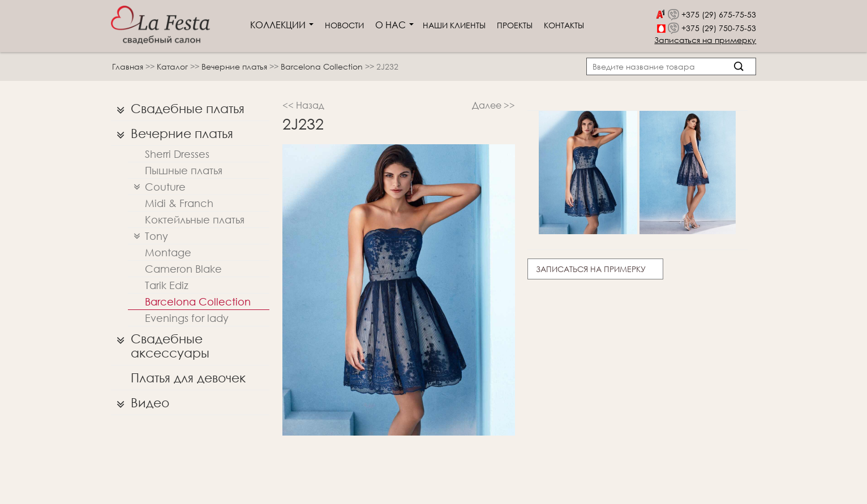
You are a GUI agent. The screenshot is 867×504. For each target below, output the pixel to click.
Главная (128, 66)
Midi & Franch (179, 203)
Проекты (515, 25)
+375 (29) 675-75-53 (719, 14)
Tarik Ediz (167, 285)
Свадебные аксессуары (160, 343)
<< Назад (303, 105)
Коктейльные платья (195, 219)
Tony (148, 236)
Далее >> (493, 105)
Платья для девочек (188, 378)
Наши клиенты (454, 25)
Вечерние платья (235, 66)
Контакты (564, 25)
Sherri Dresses (177, 154)
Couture (157, 187)
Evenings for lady (187, 318)
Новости (344, 25)
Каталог (173, 66)
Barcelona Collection (323, 66)
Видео (140, 403)
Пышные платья (184, 170)
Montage (168, 252)
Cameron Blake (183, 269)
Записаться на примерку (705, 40)
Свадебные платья (178, 109)
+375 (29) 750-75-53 (719, 28)
